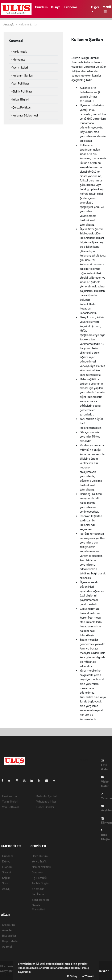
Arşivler (106, 808)
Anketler (7, 930)
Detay (72, 976)
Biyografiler (9, 935)
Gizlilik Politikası (21, 91)
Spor (5, 883)
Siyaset (7, 872)
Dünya (56, 7)
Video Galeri (105, 782)
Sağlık (6, 878)
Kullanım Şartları (28, 24)
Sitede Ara (8, 924)
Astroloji (7, 946)
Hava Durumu (41, 856)
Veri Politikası (20, 83)
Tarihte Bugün (41, 883)
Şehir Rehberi (40, 899)
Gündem (41, 7)
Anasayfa (9, 24)
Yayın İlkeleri (19, 67)
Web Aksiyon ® (100, 971)
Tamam (88, 976)
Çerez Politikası (21, 107)
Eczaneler (38, 872)
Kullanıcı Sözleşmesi (24, 115)
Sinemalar (38, 889)
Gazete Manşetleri (38, 907)
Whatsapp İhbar (46, 801)
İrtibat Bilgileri (20, 99)
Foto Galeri (105, 765)
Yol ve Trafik (39, 861)
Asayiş (6, 889)
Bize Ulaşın (105, 835)
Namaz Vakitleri (41, 867)
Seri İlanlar (38, 894)
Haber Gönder (45, 807)
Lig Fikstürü (39, 878)
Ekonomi (70, 7)
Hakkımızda (19, 51)
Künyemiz (18, 59)
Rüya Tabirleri (11, 941)
